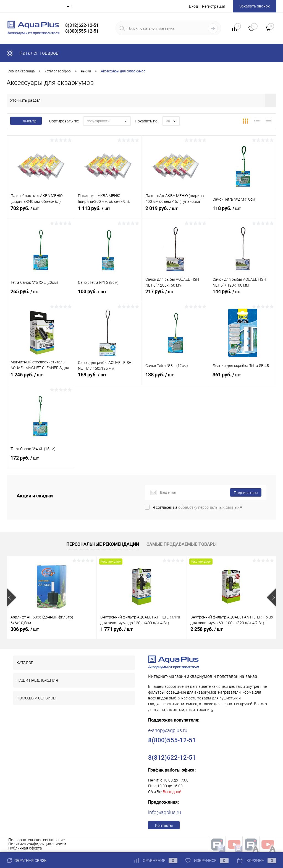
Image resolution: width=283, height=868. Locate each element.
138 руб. (175, 378)
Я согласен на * (197, 507)
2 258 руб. (207, 629)
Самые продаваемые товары (182, 544)
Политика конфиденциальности (37, 844)
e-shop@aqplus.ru (168, 730)
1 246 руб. (40, 378)
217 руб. (175, 295)
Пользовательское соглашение (36, 840)
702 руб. (40, 212)
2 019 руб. (175, 212)
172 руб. (40, 461)
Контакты (164, 825)
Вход (193, 6)
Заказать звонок (255, 6)
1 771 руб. (116, 629)
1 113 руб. (108, 212)
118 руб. (243, 212)
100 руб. (108, 295)
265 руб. (40, 295)
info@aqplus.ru (165, 812)
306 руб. (25, 629)
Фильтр (26, 121)
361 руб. (243, 378)
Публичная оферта (25, 848)
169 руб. (108, 378)
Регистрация (214, 6)
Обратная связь (27, 861)
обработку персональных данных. (209, 507)
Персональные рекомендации (103, 544)
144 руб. (243, 295)
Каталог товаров (33, 53)
